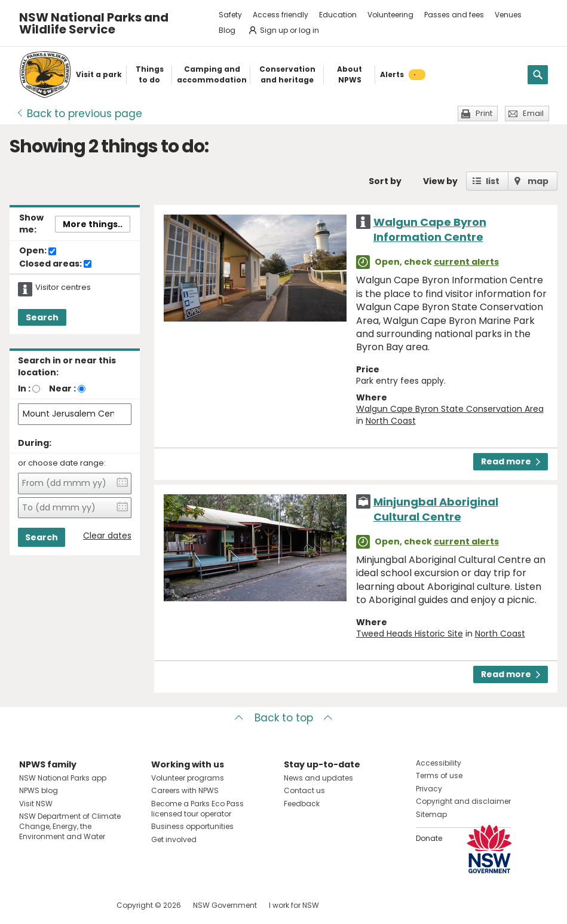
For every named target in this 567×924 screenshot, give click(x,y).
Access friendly (281, 15)
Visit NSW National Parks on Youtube (82, 905)
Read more (511, 461)
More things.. (93, 224)
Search (42, 317)
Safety (230, 15)
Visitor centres (63, 287)
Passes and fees (454, 15)
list (493, 181)
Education (338, 15)
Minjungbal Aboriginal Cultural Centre (436, 509)
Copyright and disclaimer (463, 801)
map (538, 181)
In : (24, 388)
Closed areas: (55, 264)
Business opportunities (192, 826)
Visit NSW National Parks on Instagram (56, 905)
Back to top (284, 718)
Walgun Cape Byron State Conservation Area (450, 409)
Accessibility (439, 763)
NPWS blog (39, 790)
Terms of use (439, 775)
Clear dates (107, 536)
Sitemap (431, 814)
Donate (429, 838)
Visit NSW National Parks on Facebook (30, 905)
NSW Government (225, 905)
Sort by (385, 181)
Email (533, 113)
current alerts (466, 262)
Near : (62, 388)
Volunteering (390, 15)
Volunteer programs (188, 778)
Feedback (302, 804)
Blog (227, 30)
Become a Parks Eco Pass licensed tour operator (197, 809)
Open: (38, 251)
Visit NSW (36, 804)
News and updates (318, 778)
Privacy (429, 789)
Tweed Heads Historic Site (410, 634)
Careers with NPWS (185, 790)
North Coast (391, 421)
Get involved (174, 839)
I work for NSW (294, 905)
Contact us (304, 790)
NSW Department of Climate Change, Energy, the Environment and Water (70, 826)
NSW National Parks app (63, 778)
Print (484, 113)
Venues (508, 15)
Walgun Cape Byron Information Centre (430, 230)
